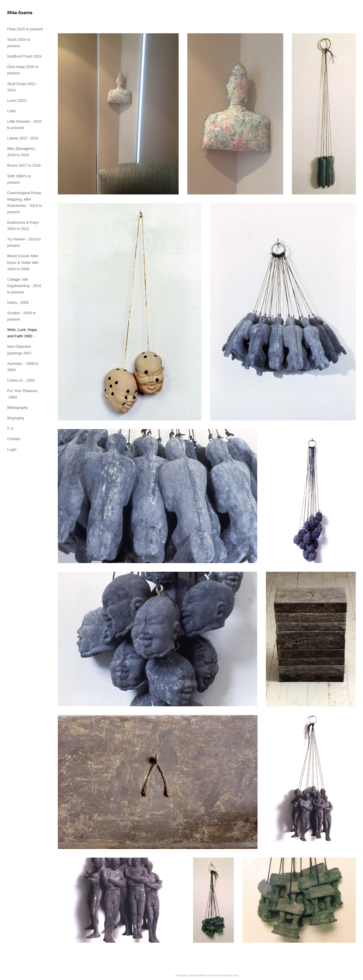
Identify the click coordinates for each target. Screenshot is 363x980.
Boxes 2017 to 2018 (24, 165)
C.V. (11, 428)
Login (12, 449)
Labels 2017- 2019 (23, 138)
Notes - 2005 (18, 303)
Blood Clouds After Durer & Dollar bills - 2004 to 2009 (24, 262)
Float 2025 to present (25, 29)
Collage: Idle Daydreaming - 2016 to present (24, 286)
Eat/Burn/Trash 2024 (24, 56)
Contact (14, 439)
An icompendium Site (226, 975)
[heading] (20, 13)
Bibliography (18, 408)
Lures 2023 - (18, 101)
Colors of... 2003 (21, 380)
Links (12, 111)
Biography (16, 418)
